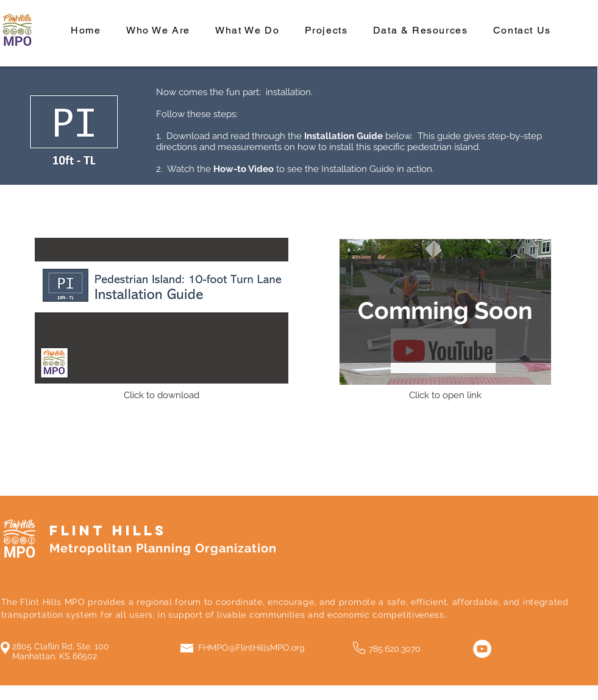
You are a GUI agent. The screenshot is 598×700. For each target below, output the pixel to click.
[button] (445, 311)
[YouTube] (482, 649)
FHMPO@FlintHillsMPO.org (251, 648)
